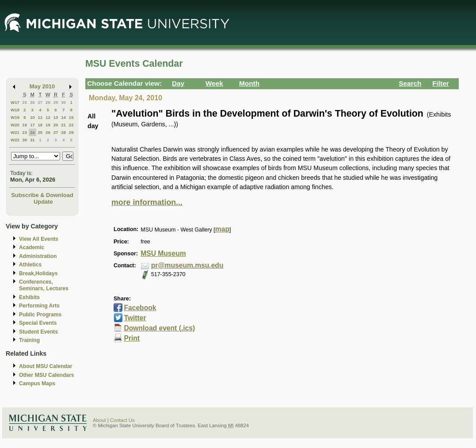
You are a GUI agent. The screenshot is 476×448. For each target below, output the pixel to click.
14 (63, 117)
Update (43, 202)
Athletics (30, 265)
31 (32, 140)
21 (63, 125)
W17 (15, 102)
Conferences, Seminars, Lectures (44, 285)
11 (40, 117)
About (99, 420)
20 (56, 125)
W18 (15, 110)
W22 (15, 140)
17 (32, 125)
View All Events (39, 239)
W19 (15, 117)
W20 (15, 125)
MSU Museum (163, 253)
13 (56, 117)
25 (25, 102)
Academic (32, 247)
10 (32, 117)
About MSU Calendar (46, 366)
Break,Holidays (38, 273)
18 (40, 125)
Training (29, 340)
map (222, 229)
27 (40, 102)
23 (25, 132)
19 (48, 125)
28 (48, 102)
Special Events (38, 323)
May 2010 (42, 86)
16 (25, 125)
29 (56, 102)
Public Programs (40, 315)
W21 (15, 132)
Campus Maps (37, 383)
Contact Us (122, 420)
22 (71, 125)
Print (132, 338)
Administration (38, 256)
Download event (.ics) (159, 328)
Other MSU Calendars (47, 375)
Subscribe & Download (42, 195)
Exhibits (29, 297)
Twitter (135, 318)
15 (71, 117)
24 (32, 132)
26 (32, 102)
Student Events (38, 332)
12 (48, 117)
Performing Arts (39, 306)
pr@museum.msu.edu (187, 265)
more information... (147, 202)
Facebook (140, 308)
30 (63, 102)
